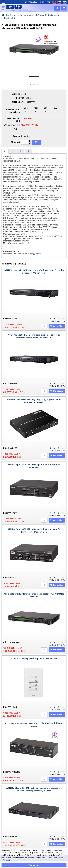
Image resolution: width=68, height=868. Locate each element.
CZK (48, 2)
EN (54, 2)
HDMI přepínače (54, 15)
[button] (30, 84)
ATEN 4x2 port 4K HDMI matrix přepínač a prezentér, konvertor (34, 466)
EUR (42, 2)
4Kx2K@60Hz (9, 18)
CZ (59, 2)
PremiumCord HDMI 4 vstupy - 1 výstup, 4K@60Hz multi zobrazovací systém (34, 401)
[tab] (5, 151)
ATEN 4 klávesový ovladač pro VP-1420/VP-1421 (34, 658)
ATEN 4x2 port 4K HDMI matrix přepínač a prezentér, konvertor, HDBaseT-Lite (34, 530)
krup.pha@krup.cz (33, 254)
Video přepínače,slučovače (32, 15)
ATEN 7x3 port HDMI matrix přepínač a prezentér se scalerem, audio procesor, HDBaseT (34, 336)
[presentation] (5, 151)
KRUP (15, 8)
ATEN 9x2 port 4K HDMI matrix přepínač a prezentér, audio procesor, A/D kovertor (34, 271)
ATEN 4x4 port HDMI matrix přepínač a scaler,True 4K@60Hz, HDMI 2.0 (34, 595)
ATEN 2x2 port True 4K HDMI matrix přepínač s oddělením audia (34, 725)
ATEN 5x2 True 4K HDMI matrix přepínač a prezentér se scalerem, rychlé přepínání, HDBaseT (34, 789)
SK (64, 2)
